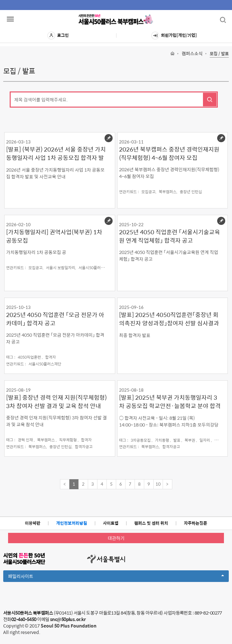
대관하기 (116, 538)
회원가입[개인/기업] (174, 36)
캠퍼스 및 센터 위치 (151, 523)
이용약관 (33, 523)
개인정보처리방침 (72, 523)
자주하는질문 (196, 523)
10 (158, 484)
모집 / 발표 (219, 54)
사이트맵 (111, 523)
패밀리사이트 (116, 577)
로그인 (58, 36)
